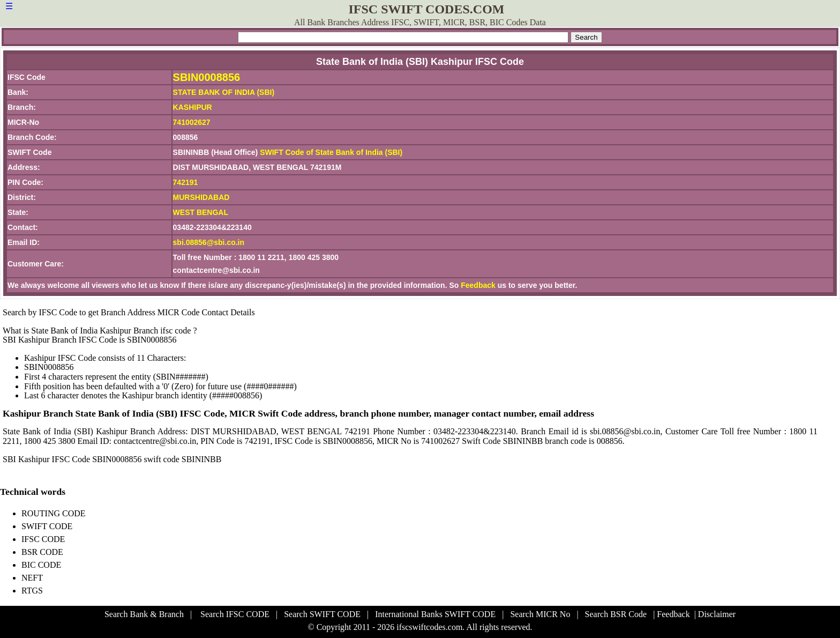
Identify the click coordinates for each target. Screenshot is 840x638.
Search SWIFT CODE (322, 614)
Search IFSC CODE (235, 614)
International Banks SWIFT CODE (435, 614)
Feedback (478, 285)
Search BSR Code (616, 614)
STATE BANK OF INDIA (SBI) (224, 92)
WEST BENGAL (201, 212)
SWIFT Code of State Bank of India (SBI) (331, 152)
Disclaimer (717, 614)
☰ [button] (9, 6)
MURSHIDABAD (201, 197)
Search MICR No (540, 614)
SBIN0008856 (207, 77)
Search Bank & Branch (144, 614)
